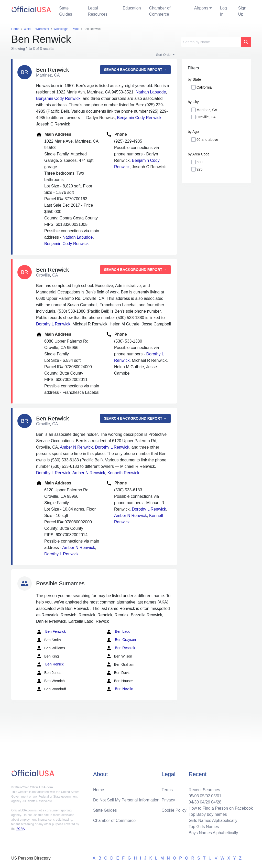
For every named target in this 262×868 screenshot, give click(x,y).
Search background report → (135, 70)
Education (132, 8)
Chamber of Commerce (160, 11)
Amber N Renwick (76, 447)
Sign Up (242, 11)
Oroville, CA (206, 117)
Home (99, 790)
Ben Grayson (121, 640)
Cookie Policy (174, 810)
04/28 (216, 802)
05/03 (194, 796)
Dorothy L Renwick (53, 324)
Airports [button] (201, 8)
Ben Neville (119, 689)
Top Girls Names (204, 827)
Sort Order (164, 55)
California (204, 87)
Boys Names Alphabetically (213, 833)
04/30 (194, 802)
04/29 (205, 802)
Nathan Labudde (151, 92)
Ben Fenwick (51, 632)
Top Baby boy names (208, 814)
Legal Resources (97, 11)
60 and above (207, 140)
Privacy (168, 800)
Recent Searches (204, 790)
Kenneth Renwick (123, 473)
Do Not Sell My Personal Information (126, 800)
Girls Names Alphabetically (213, 821)
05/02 (205, 796)
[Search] (211, 42)
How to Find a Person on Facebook (221, 808)
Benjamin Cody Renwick (58, 98)
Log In (223, 11)
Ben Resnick (120, 648)
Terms (167, 790)
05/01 (216, 796)
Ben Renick (50, 664)
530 (199, 162)
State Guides (66, 11)
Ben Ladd (118, 632)
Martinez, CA (207, 110)
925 (199, 169)
